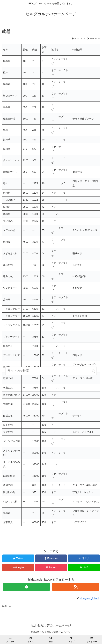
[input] (51, 371)
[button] (94, 371)
